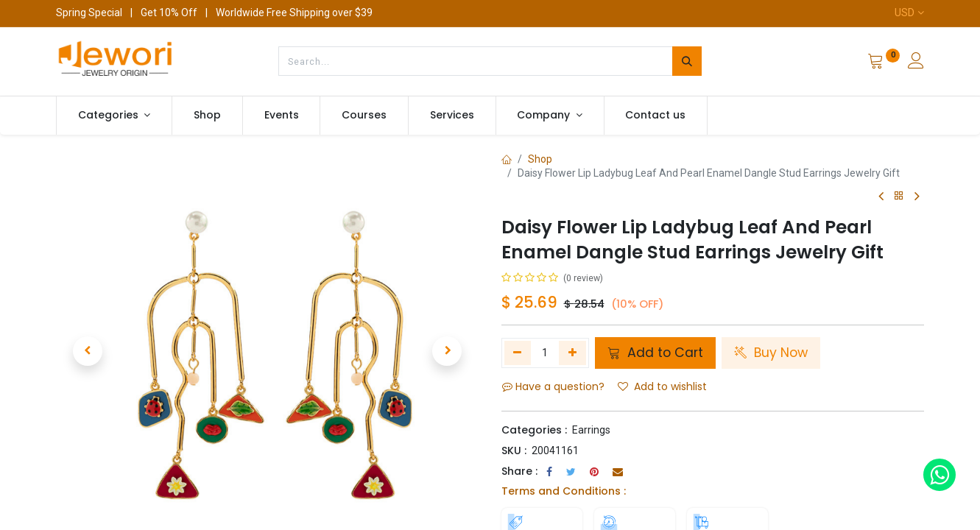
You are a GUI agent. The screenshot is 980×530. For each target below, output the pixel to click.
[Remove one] (518, 353)
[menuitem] (207, 116)
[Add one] (572, 353)
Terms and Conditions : (564, 491)
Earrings (591, 430)
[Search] (687, 61)
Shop (540, 159)
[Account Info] (916, 63)
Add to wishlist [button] (662, 386)
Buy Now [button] (771, 353)
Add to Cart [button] (655, 353)
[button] (88, 351)
